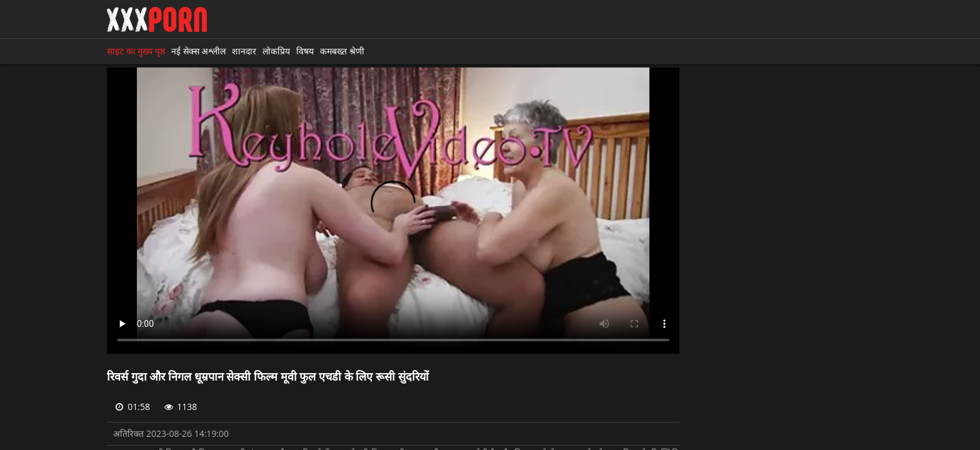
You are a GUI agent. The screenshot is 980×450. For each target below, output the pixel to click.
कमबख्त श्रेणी (342, 51)
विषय (305, 51)
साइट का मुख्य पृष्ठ (136, 51)
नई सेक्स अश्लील (198, 51)
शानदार (244, 51)
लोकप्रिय (276, 51)
